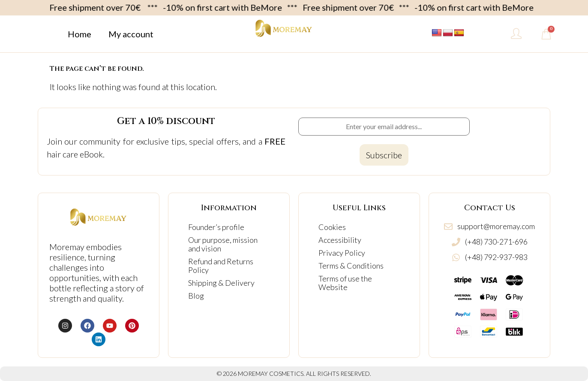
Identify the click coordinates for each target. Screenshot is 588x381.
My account (131, 34)
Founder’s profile (216, 227)
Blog (196, 296)
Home (79, 34)
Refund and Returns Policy (221, 266)
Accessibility (340, 240)
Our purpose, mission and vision (223, 244)
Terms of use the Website (345, 283)
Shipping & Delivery (221, 283)
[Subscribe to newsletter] (384, 155)
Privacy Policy (342, 253)
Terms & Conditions (351, 266)
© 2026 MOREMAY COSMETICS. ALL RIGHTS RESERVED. (294, 373)
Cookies (332, 227)
